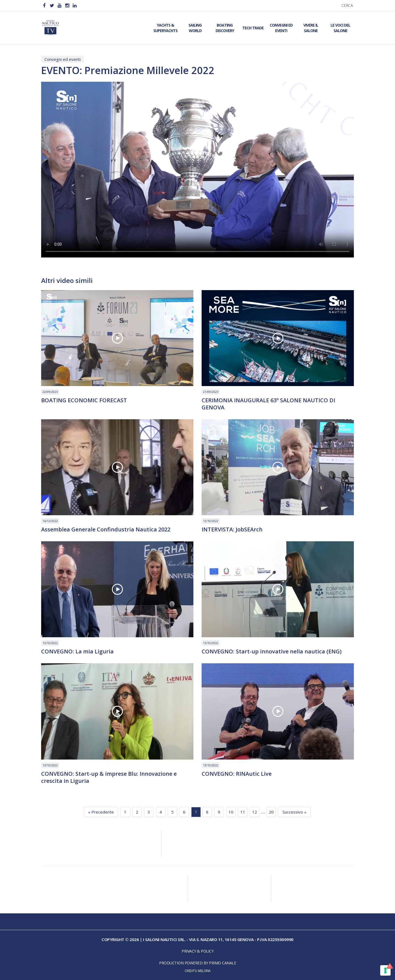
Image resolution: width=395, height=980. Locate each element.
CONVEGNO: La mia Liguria (77, 652)
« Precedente (101, 812)
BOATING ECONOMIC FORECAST (84, 400)
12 (255, 812)
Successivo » (294, 812)
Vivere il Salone (311, 28)
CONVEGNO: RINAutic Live (237, 774)
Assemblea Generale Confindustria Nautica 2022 (106, 529)
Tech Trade (253, 28)
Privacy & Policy (198, 951)
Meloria (204, 971)
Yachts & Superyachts (165, 28)
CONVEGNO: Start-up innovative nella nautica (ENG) (272, 652)
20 (271, 812)
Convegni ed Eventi (281, 28)
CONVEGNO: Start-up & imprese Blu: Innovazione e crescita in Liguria (109, 777)
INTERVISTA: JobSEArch (232, 529)
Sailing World (195, 28)
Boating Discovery (225, 28)
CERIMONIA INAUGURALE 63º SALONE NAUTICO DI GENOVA (268, 404)
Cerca (347, 5)
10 (231, 812)
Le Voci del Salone (340, 28)
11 (243, 812)
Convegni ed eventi (63, 59)
